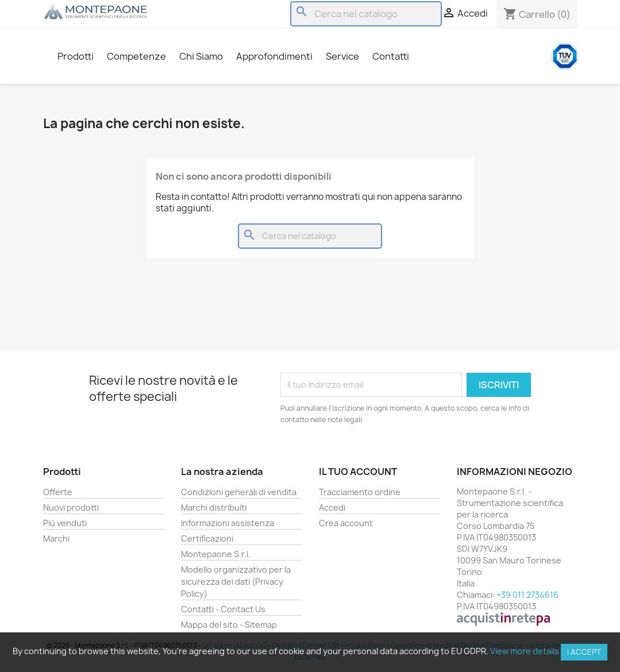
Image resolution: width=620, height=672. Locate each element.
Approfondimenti (274, 56)
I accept (584, 652)
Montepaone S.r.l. (216, 554)
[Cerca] (366, 14)
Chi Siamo (201, 56)
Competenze (136, 56)
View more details (525, 651)
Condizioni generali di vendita (239, 492)
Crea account (346, 523)
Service (342, 56)
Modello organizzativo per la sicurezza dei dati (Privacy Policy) (236, 582)
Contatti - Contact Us (223, 609)
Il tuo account (358, 472)
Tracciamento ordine (360, 492)
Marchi (56, 538)
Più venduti (65, 523)
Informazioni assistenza (228, 523)
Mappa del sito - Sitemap (229, 625)
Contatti (391, 56)
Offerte (58, 492)
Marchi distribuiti (214, 507)
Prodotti (76, 56)
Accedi (332, 507)
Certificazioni (207, 538)
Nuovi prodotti (71, 507)
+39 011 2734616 (527, 595)
